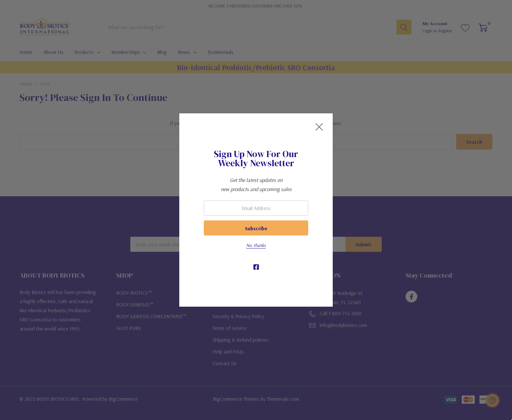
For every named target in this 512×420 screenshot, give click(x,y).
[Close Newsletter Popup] (319, 127)
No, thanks (256, 245)
